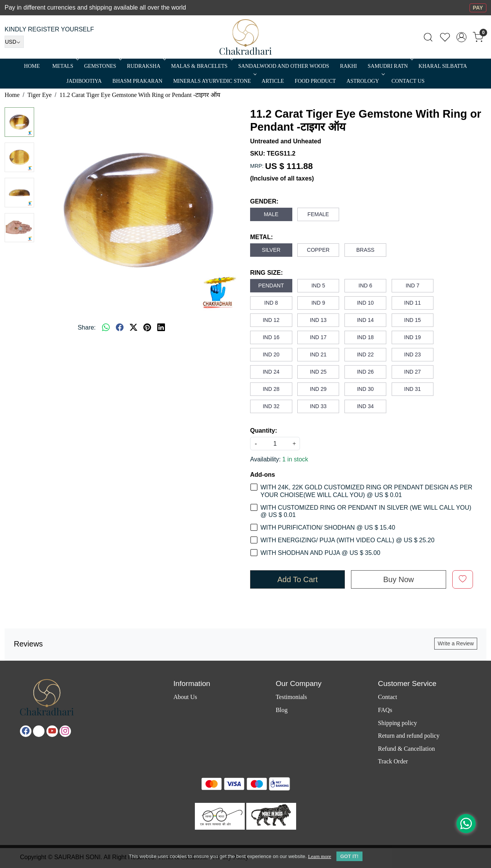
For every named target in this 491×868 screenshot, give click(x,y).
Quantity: (264, 431)
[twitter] (133, 328)
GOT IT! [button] (349, 856)
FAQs (385, 710)
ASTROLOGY (365, 81)
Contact (387, 697)
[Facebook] (26, 731)
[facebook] (120, 328)
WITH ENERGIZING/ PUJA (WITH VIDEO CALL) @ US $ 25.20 (348, 540)
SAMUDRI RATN (390, 66)
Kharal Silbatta (443, 66)
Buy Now (399, 579)
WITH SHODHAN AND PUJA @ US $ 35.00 (320, 553)
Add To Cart (297, 579)
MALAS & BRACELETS (201, 66)
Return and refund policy (409, 736)
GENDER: (264, 201)
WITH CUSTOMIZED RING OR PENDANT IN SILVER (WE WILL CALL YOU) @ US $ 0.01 (366, 511)
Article (273, 81)
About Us (185, 697)
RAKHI (348, 66)
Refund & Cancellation (406, 749)
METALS (65, 66)
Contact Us (408, 81)
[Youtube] (52, 731)
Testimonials (292, 697)
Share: (87, 327)
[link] (428, 37)
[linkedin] (161, 328)
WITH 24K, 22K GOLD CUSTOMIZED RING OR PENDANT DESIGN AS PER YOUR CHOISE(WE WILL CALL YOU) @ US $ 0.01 (366, 491)
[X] (39, 731)
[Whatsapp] (106, 328)
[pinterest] (147, 328)
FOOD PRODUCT (315, 81)
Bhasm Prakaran (137, 81)
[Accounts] (461, 37)
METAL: (261, 237)
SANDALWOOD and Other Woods (284, 66)
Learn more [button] (320, 856)
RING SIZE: (266, 273)
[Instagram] (65, 731)
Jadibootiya (84, 81)
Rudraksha (146, 66)
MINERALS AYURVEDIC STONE (214, 81)
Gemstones (102, 66)
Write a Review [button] (456, 643)
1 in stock (295, 459)
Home (32, 66)
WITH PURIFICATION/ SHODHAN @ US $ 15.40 (328, 528)
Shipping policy (397, 723)
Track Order (393, 761)
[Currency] (14, 42)
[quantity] (275, 444)
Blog (282, 710)
